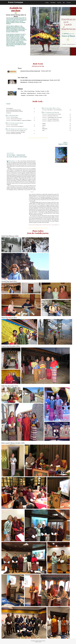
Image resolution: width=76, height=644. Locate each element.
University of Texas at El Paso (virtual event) (30, 71)
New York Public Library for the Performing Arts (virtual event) (35, 80)
